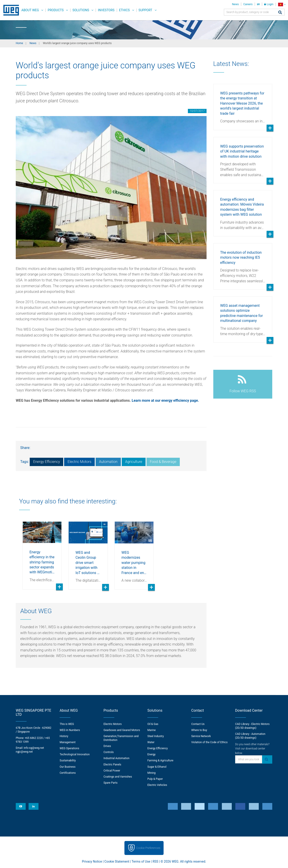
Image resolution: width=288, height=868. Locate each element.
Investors (106, 10)
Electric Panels (112, 765)
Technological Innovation (75, 754)
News (235, 4)
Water (151, 742)
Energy (151, 754)
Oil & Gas (153, 724)
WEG (10, 10)
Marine (152, 730)
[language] (282, 4)
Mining (151, 773)
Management (68, 742)
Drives (107, 746)
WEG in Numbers (70, 730)
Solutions (81, 10)
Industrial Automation (116, 758)
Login (269, 4)
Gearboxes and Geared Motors (122, 730)
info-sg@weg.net (34, 748)
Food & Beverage (163, 462)
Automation (108, 462)
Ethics (124, 10)
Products (56, 10)
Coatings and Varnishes (118, 777)
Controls (109, 752)
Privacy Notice (92, 861)
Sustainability (68, 760)
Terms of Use (141, 861)
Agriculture (134, 462)
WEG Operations (69, 748)
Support (145, 10)
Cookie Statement (117, 861)
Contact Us (198, 724)
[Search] (280, 13)
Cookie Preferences (148, 848)
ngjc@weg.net (24, 752)
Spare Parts (110, 783)
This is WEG (67, 724)
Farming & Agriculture (160, 760)
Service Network (201, 736)
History (64, 736)
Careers (248, 4)
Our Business (68, 767)
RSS (155, 861)
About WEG (30, 10)
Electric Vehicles (157, 785)
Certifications (68, 773)
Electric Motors (79, 462)
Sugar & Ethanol (157, 767)
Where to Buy (199, 730)
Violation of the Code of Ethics (209, 742)
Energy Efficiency (46, 462)
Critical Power (112, 771)
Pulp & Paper (155, 779)
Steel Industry (156, 736)
